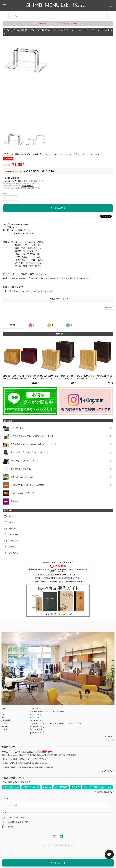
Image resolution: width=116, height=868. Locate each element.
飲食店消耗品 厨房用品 (22, 477)
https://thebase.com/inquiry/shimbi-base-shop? (28, 291)
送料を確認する (27, 186)
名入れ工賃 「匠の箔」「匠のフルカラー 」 (30, 452)
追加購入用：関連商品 (21, 469)
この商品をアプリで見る (58, 299)
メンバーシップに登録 (13, 181)
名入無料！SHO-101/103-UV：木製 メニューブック (34, 444)
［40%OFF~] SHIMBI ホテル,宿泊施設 (28, 485)
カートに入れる (58, 208)
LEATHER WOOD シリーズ (22, 493)
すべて (13, 325)
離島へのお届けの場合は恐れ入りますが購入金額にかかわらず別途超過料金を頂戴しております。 (58, 570)
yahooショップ (37, 732)
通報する (109, 308)
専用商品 (15, 501)
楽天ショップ (36, 729)
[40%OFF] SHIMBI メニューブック (26, 461)
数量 (5, 194)
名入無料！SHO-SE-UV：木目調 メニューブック (32, 436)
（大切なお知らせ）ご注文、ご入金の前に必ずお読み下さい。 (58, 24)
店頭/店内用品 (17, 428)
